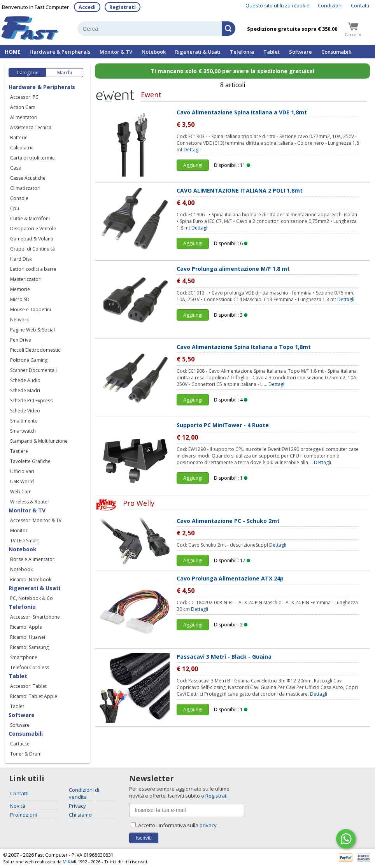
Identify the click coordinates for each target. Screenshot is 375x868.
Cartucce (20, 744)
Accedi (87, 7)
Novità (18, 806)
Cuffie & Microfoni (30, 218)
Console (19, 198)
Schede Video (25, 411)
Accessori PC (24, 97)
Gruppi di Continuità (32, 249)
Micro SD (20, 299)
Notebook (154, 52)
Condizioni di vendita (84, 793)
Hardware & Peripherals (60, 52)
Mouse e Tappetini (31, 309)
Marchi (65, 73)
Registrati (123, 7)
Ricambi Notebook (31, 580)
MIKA (68, 862)
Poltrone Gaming (29, 360)
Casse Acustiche (28, 178)
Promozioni (24, 815)
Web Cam (21, 492)
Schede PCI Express (31, 401)
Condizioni (330, 5)
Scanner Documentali (33, 370)
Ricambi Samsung (29, 647)
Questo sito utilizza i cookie (278, 5)
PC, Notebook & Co (32, 598)
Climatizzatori (25, 188)
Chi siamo (80, 815)
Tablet (272, 52)
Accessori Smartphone (35, 617)
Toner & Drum (26, 754)
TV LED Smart (25, 541)
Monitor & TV (116, 52)
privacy (208, 825)
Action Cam (23, 107)
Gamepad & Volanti (32, 239)
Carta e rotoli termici (33, 158)
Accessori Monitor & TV (36, 520)
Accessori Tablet (28, 686)
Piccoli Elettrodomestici (36, 350)
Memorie (20, 289)
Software (301, 52)
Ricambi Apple (26, 627)
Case (16, 168)
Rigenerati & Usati (198, 52)
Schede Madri (25, 390)
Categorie (28, 73)
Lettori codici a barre (33, 269)
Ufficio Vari (22, 471)
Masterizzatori (26, 279)
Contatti (360, 5)
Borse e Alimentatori (33, 559)
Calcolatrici (22, 148)
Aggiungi (193, 165)
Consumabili (336, 52)
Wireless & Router (30, 502)
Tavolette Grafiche (30, 461)
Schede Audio (25, 380)
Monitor (19, 530)
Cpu (15, 208)
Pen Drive (21, 340)
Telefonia (242, 52)
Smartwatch (23, 431)
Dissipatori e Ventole (33, 229)
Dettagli (192, 150)
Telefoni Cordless (30, 667)
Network (19, 320)
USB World (22, 481)
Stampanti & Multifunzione (39, 441)
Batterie (19, 138)
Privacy (77, 806)
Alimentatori (24, 117)
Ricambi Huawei (28, 637)
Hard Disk (21, 259)
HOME (12, 52)
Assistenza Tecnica (31, 127)
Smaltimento (24, 421)
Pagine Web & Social (32, 330)
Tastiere (19, 451)
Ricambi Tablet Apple (34, 696)
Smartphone (24, 657)
